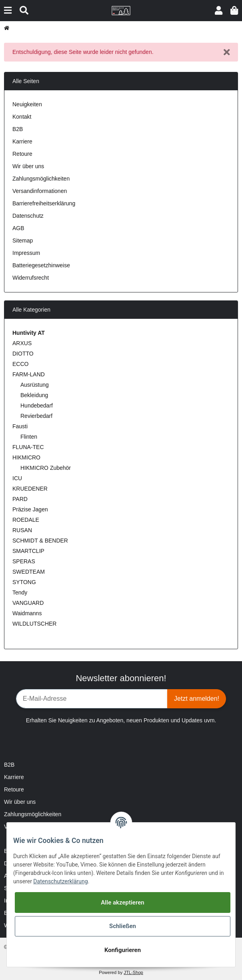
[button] (219, 11)
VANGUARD (28, 603)
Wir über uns (28, 166)
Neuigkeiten (27, 104)
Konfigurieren (123, 950)
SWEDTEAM (29, 572)
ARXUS (22, 343)
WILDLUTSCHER (34, 624)
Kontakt (22, 117)
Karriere (22, 141)
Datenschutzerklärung (60, 881)
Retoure (22, 154)
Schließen (123, 926)
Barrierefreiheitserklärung (44, 203)
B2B (18, 129)
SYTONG (24, 582)
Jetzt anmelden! (197, 699)
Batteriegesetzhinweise (41, 265)
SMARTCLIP (28, 551)
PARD (20, 499)
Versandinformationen (40, 191)
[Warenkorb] (234, 11)
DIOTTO (23, 354)
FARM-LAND (29, 374)
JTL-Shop (133, 972)
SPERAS (24, 561)
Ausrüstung (35, 385)
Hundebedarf (37, 406)
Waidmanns (27, 613)
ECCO (20, 364)
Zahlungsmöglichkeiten (41, 179)
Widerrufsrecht (31, 278)
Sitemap (23, 241)
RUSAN (22, 530)
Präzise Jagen (30, 509)
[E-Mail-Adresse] (92, 699)
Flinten (29, 437)
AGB (18, 228)
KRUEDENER (30, 489)
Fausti (20, 426)
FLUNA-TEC (28, 447)
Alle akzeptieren (122, 902)
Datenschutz (28, 216)
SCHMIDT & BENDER (40, 541)
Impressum (26, 253)
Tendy (20, 592)
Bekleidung (34, 395)
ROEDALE (26, 520)
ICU (17, 478)
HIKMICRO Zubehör (46, 468)
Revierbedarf (36, 416)
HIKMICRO (26, 457)
